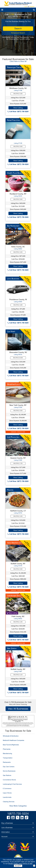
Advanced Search (18, 33)
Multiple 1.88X (18, 305)
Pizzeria (10, 490)
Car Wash (11, 331)
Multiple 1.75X (18, 463)
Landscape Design (15, 596)
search (18, 28)
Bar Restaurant (13, 226)
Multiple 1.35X (18, 622)
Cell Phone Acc (13, 437)
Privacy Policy (13, 864)
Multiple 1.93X (18, 252)
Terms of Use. (28, 864)
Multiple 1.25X (18, 516)
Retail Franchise (14, 120)
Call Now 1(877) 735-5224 (18, 111)
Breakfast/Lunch (14, 384)
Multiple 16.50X (18, 358)
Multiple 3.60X (18, 199)
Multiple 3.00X (18, 146)
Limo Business (13, 279)
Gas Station (12, 648)
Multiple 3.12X (18, 675)
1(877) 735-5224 (18, 813)
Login (26, 6)
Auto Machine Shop (15, 543)
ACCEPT (18, 866)
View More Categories (18, 806)
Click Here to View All (18, 61)
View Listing (18, 108)
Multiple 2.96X (18, 569)
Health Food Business (16, 173)
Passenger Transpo (15, 67)
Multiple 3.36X (18, 94)
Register (32, 6)
